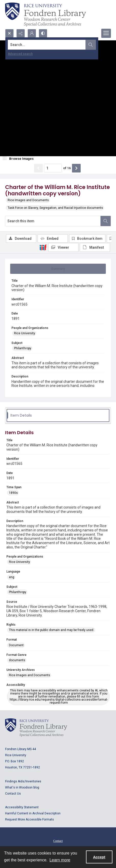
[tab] (58, 269)
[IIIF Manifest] (95, 247)
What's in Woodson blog (22, 787)
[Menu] (106, 33)
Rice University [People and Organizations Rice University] (25, 333)
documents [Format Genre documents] (17, 660)
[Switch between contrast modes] (43, 33)
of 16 (67, 168)
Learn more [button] (60, 860)
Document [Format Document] (16, 645)
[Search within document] (106, 221)
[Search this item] (53, 221)
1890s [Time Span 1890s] (13, 493)
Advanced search (20, 54)
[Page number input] (53, 168)
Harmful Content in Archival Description (33, 813)
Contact (58, 841)
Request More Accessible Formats (30, 819)
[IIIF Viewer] (63, 247)
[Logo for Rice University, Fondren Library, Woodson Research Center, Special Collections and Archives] (36, 728)
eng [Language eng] (12, 577)
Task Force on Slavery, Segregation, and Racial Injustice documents (55, 208)
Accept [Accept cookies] (99, 857)
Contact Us (13, 794)
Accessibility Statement (22, 807)
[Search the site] (47, 45)
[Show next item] (76, 168)
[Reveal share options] (21, 33)
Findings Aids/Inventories (23, 781)
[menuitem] (58, 841)
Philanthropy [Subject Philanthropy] (23, 348)
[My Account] (32, 33)
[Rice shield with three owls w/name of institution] (46, 14)
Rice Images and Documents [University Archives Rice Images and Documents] (30, 675)
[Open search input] (9, 33)
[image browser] (19, 159)
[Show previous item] (38, 168)
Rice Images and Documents (28, 200)
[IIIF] (43, 247)
